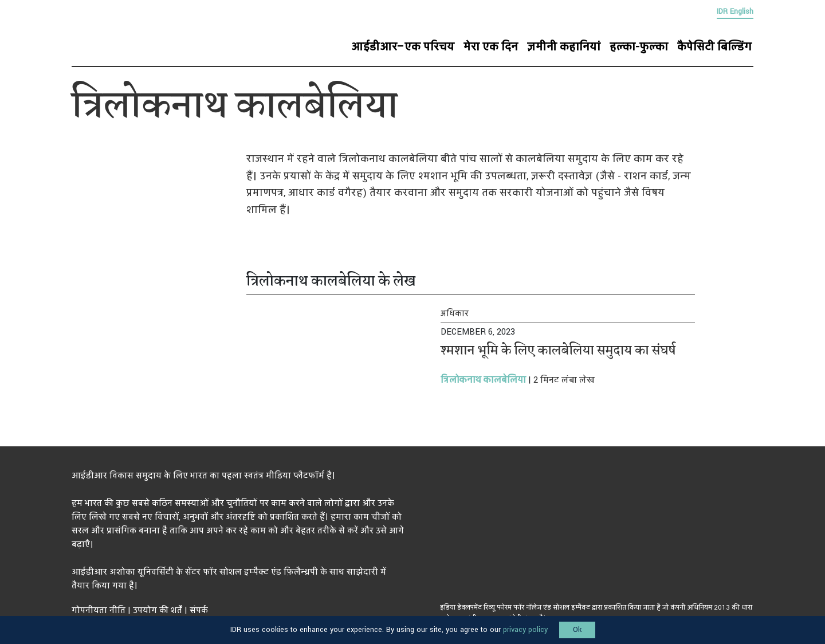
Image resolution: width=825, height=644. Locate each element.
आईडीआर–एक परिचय (403, 47)
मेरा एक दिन (491, 47)
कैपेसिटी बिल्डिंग (714, 47)
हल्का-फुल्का (639, 47)
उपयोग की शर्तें (158, 610)
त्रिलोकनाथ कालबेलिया (483, 380)
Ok (577, 630)
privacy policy (525, 630)
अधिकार (455, 314)
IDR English (735, 11)
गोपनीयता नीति (99, 610)
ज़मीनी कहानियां (564, 47)
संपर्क (199, 610)
